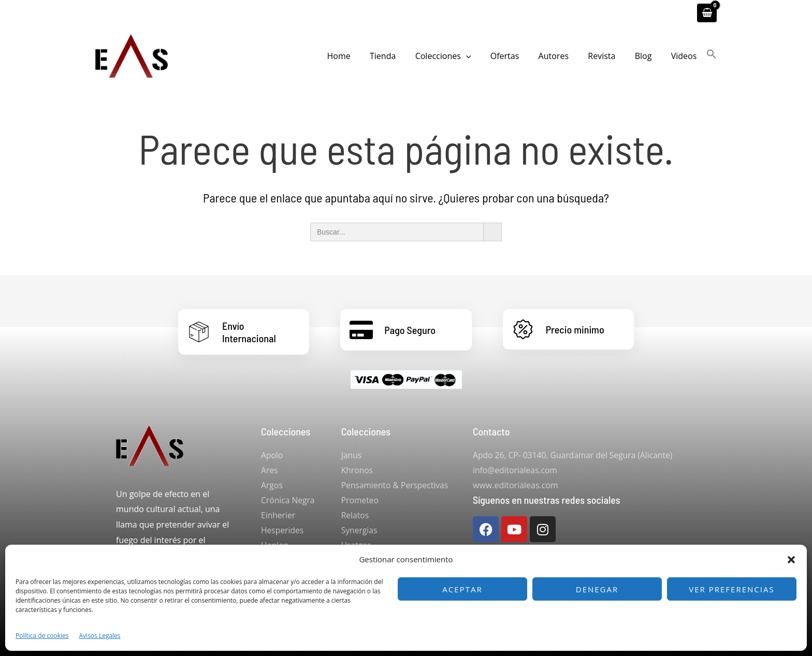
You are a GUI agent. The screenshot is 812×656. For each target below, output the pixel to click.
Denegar (597, 589)
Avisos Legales (100, 636)
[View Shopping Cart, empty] (707, 13)
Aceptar (462, 589)
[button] (791, 560)
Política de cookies (42, 636)
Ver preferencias (731, 589)
